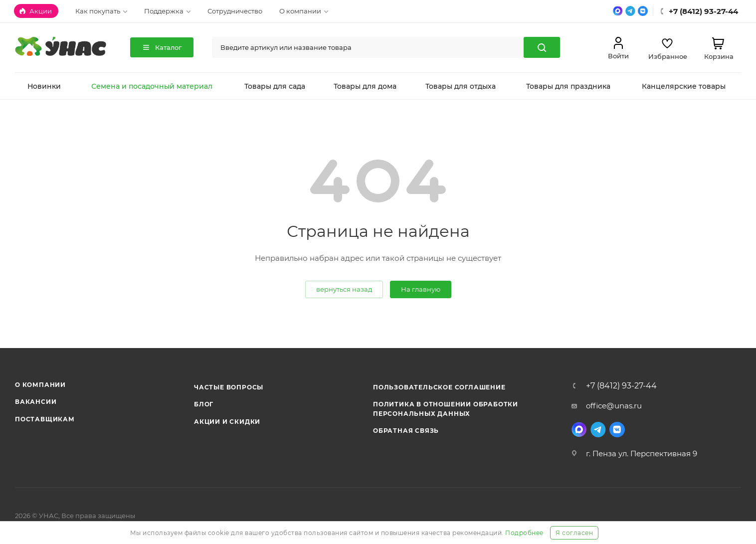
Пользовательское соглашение (439, 387)
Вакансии (36, 402)
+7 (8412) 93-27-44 (621, 386)
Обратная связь (406, 431)
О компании (40, 385)
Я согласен (574, 533)
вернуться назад (344, 289)
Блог (204, 404)
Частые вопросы (229, 387)
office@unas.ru (614, 406)
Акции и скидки (227, 422)
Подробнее (524, 533)
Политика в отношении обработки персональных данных (446, 409)
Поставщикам (45, 419)
